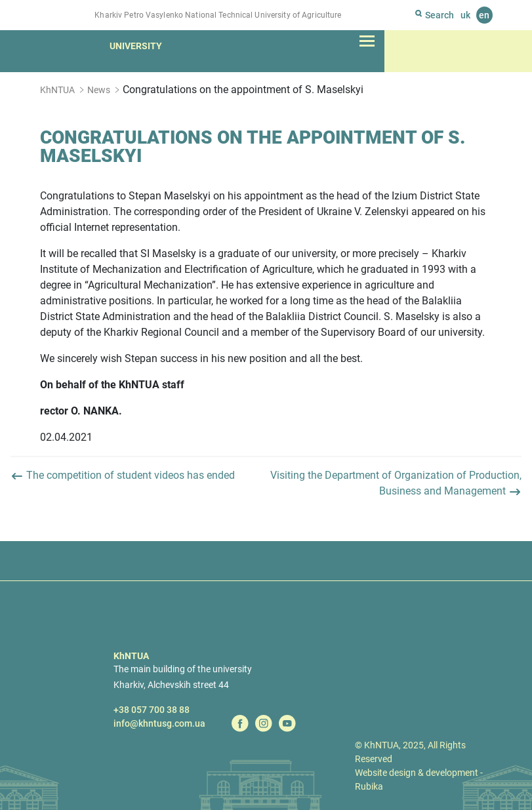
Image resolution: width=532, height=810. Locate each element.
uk (465, 15)
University (136, 46)
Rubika (369, 786)
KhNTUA (57, 90)
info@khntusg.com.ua (159, 723)
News (99, 90)
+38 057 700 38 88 (152, 710)
